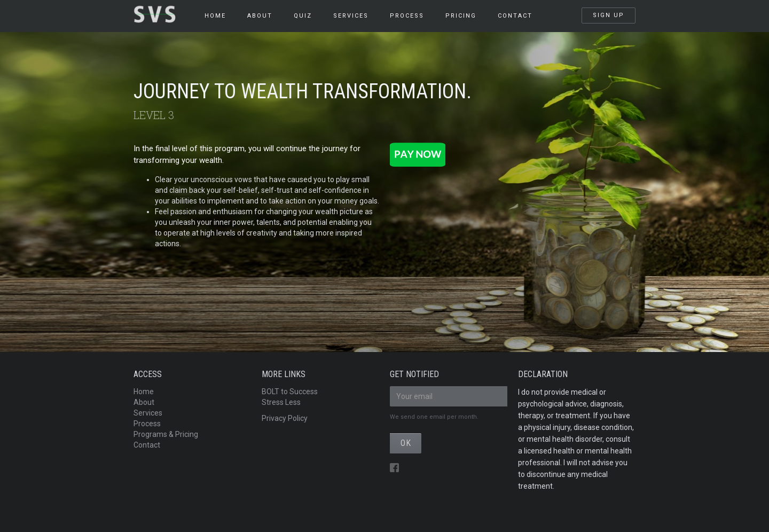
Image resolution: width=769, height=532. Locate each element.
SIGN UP (609, 15)
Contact (515, 16)
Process (147, 424)
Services (148, 413)
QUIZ (303, 16)
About (260, 16)
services (351, 16)
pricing (461, 16)
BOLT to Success (290, 392)
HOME (215, 16)
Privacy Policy (285, 418)
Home (144, 392)
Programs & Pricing (166, 434)
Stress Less (281, 402)
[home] (164, 12)
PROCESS (407, 16)
